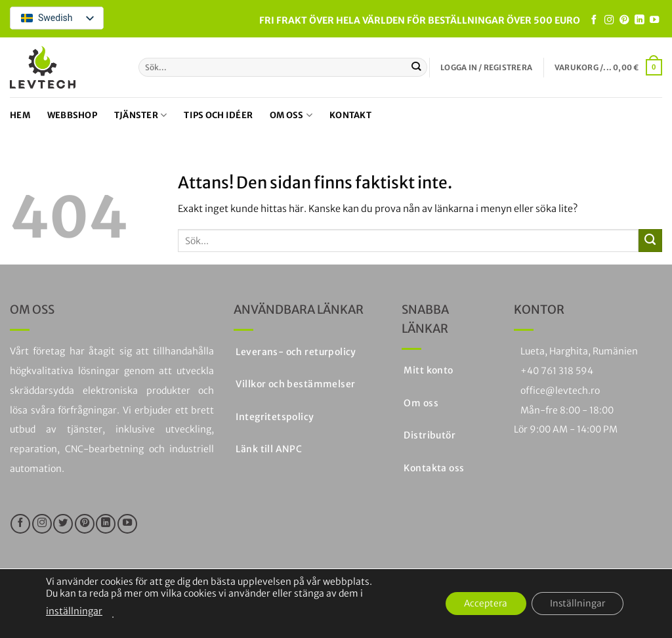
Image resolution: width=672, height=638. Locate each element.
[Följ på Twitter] (63, 524)
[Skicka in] (416, 67)
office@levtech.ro (560, 391)
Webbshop (72, 115)
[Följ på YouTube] (654, 20)
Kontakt (350, 115)
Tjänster (141, 115)
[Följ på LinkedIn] (639, 20)
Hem (20, 115)
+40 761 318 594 (557, 371)
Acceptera (480, 604)
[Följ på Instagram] (609, 20)
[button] (486, 68)
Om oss (291, 115)
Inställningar (576, 604)
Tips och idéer (218, 115)
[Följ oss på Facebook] (594, 20)
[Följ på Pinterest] (624, 20)
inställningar (74, 611)
